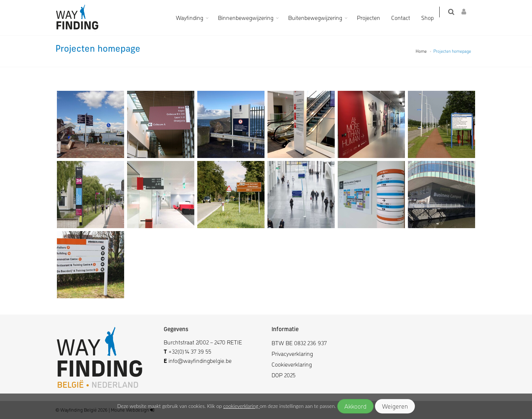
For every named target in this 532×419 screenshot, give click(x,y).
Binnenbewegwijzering (250, 18)
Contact (405, 18)
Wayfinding (194, 18)
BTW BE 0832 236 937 (299, 343)
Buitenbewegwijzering (320, 18)
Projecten (373, 18)
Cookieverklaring (292, 364)
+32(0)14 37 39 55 (190, 351)
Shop (432, 18)
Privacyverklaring (292, 353)
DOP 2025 (284, 375)
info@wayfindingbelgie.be (199, 360)
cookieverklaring (241, 406)
